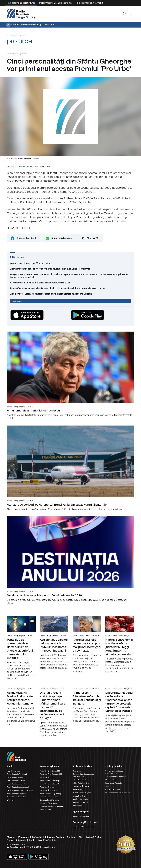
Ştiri (81, 837)
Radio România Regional (82, 793)
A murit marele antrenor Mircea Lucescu (70, 263)
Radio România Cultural (16, 781)
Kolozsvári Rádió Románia (50, 803)
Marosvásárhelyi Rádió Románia (55, 3)
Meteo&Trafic (94, 837)
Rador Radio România (81, 816)
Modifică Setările (47, 840)
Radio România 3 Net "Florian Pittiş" (20, 790)
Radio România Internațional (18, 787)
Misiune (11, 837)
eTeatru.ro (11, 800)
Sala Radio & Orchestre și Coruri (84, 827)
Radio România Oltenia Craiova (52, 784)
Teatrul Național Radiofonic (17, 797)
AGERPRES (23, 228)
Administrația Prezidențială (116, 777)
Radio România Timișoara (50, 797)
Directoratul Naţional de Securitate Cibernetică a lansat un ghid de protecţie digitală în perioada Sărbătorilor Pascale (120, 709)
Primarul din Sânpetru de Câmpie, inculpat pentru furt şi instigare (87, 703)
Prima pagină (12, 35)
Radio (32, 840)
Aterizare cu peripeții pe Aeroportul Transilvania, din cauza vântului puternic (70, 269)
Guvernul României (113, 780)
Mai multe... (17, 301)
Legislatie (37, 837)
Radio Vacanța (45, 810)
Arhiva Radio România (81, 783)
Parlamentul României (114, 783)
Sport (10, 840)
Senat (108, 786)
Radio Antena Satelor (15, 777)
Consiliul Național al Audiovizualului (118, 793)
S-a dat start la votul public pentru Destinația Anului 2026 (70, 283)
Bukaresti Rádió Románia (49, 800)
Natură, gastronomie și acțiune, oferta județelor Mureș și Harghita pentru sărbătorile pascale (120, 645)
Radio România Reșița (48, 790)
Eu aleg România (79, 796)
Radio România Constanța (50, 781)
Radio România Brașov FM (50, 771)
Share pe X (92, 238)
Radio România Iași (47, 787)
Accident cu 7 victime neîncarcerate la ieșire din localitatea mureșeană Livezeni (70, 294)
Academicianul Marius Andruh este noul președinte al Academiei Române (21, 705)
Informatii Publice (54, 837)
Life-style (21, 840)
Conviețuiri (77, 771)
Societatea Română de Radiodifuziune (114, 772)
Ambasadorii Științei (80, 802)
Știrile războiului (79, 789)
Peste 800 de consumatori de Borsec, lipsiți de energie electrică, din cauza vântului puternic (70, 288)
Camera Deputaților (113, 789)
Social (9, 407)
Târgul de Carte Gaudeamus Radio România (83, 775)
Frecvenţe (24, 837)
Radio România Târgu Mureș (21, 3)
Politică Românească (81, 786)
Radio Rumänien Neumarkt (89, 3)
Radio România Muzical (16, 784)
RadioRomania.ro (14, 771)
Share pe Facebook (26, 238)
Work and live (78, 806)
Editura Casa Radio (80, 780)
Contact (71, 837)
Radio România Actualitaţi (17, 774)
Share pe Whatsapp (62, 238)
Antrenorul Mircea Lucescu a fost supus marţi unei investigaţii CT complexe (87, 644)
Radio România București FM (51, 774)
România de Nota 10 (80, 799)
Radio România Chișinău (16, 794)
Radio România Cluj (47, 777)
